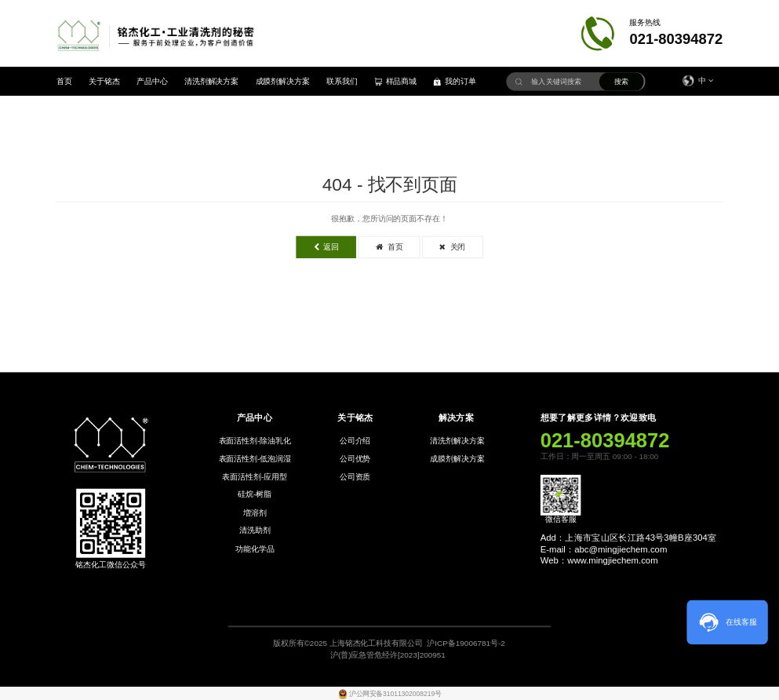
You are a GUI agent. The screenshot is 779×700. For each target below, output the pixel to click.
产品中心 (152, 81)
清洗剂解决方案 (212, 81)
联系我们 (342, 81)
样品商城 (395, 81)
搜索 (621, 82)
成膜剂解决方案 (283, 81)
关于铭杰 (104, 81)
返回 (326, 247)
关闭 (452, 247)
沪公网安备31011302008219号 (395, 694)
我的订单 (455, 81)
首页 (64, 81)
